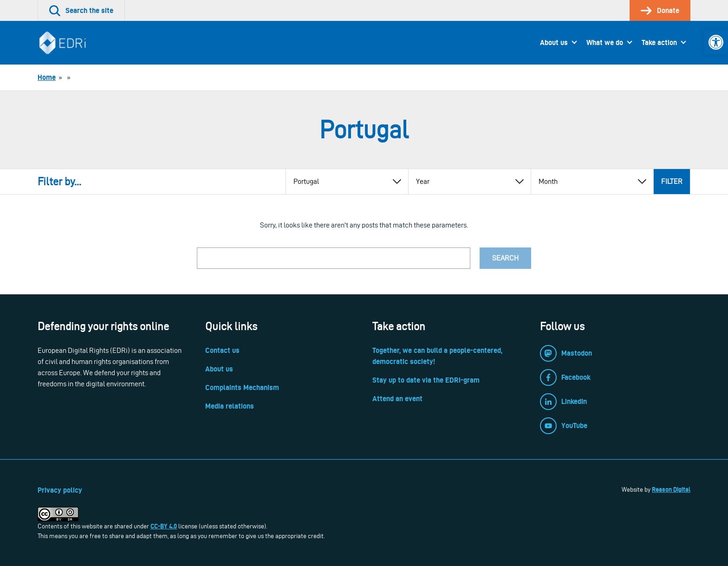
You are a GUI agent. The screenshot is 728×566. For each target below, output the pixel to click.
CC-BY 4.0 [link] (164, 526)
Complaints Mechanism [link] (242, 387)
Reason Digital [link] (671, 489)
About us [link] (554, 42)
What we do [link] (605, 42)
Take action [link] (659, 42)
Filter (672, 181)
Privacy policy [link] (60, 490)
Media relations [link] (230, 406)
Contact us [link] (222, 350)
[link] (716, 42)
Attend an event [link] (397, 399)
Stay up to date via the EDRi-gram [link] (426, 380)
